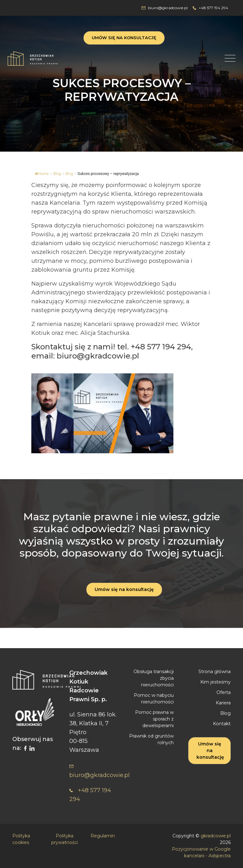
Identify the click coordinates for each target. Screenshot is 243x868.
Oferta (224, 692)
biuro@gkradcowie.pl (165, 8)
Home (41, 174)
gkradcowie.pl (216, 836)
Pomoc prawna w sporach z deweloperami (154, 719)
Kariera (223, 703)
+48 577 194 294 (210, 8)
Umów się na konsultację (124, 38)
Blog (69, 174)
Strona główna (215, 672)
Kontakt (222, 724)
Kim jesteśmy (215, 682)
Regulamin (103, 836)
